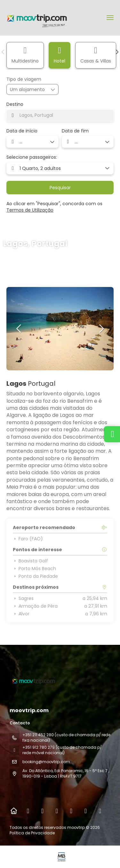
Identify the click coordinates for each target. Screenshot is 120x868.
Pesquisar (60, 188)
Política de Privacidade (32, 833)
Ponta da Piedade (35, 576)
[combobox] (60, 115)
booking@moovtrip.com (46, 762)
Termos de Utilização (30, 210)
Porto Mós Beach (34, 569)
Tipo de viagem (24, 79)
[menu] (110, 18)
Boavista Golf (30, 561)
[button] (3, 52)
